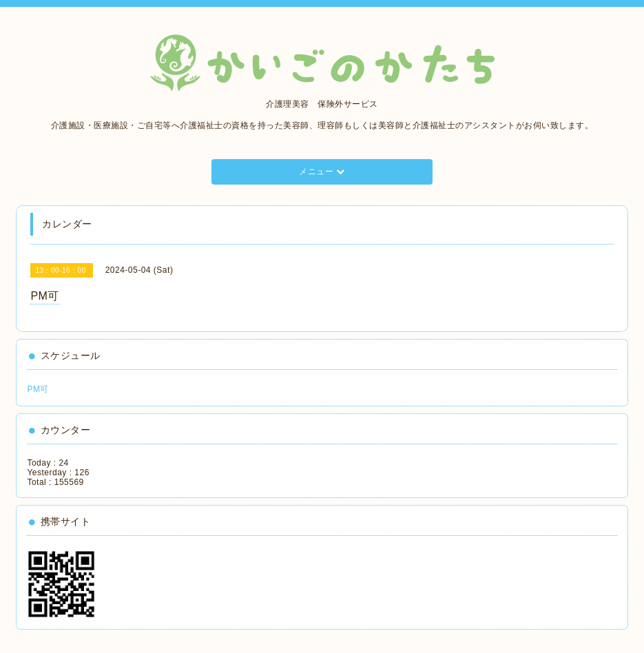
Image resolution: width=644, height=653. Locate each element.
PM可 (38, 389)
